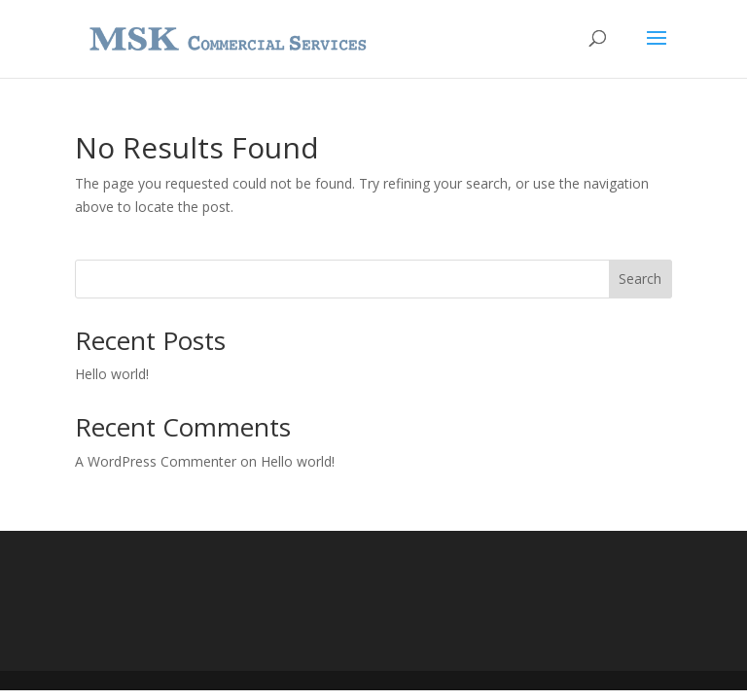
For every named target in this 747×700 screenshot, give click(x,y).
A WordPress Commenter (156, 461)
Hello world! (112, 374)
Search (640, 279)
